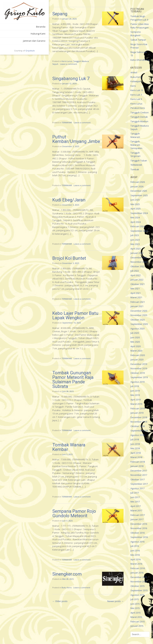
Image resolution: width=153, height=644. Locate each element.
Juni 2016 (135, 551)
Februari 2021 (138, 302)
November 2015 (139, 581)
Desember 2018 (139, 417)
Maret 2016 (136, 564)
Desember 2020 (139, 311)
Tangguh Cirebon (140, 112)
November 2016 (139, 528)
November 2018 (139, 422)
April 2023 (136, 249)
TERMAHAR (67, 122)
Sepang (60, 14)
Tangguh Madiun (139, 121)
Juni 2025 (135, 200)
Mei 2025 (135, 204)
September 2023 (139, 231)
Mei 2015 (135, 608)
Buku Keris (67, 588)
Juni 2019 (135, 391)
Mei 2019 (135, 395)
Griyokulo (30, 51)
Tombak (135, 169)
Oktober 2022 (138, 266)
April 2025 (136, 209)
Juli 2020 (135, 333)
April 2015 (136, 613)
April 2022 (136, 275)
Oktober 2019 (138, 373)
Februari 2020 (138, 355)
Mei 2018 (135, 448)
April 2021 (136, 293)
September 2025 (139, 195)
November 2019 (139, 368)
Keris (133, 86)
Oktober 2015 (138, 586)
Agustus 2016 (137, 542)
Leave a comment (68, 64)
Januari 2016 (137, 573)
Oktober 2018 (138, 426)
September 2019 (139, 377)
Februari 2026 (138, 182)
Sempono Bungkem (136, 34)
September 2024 (139, 213)
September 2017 (139, 484)
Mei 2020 (135, 342)
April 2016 (136, 559)
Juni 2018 (135, 444)
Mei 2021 (135, 288)
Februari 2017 (138, 515)
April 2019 (136, 400)
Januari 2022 (137, 280)
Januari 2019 (137, 413)
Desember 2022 (139, 257)
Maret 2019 (136, 404)
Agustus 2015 (137, 595)
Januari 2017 (137, 519)
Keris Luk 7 (136, 95)
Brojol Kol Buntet (69, 258)
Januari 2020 (137, 360)
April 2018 (136, 453)
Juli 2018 (135, 439)
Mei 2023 (135, 244)
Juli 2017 (135, 493)
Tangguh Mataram (135, 135)
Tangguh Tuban (139, 161)
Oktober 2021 (138, 284)
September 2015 (139, 590)
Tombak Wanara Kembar (69, 447)
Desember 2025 (139, 191)
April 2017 (136, 506)
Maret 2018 (136, 457)
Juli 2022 (135, 271)
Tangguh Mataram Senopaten (136, 145)
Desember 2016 (139, 524)
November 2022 (139, 262)
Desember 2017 (139, 471)
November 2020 (139, 315)
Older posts (60, 601)
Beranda (41, 27)
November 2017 (139, 475)
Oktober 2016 (138, 533)
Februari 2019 (138, 408)
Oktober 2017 (138, 479)
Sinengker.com (67, 574)
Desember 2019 (139, 364)
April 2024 (136, 222)
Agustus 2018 (137, 435)
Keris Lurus (67, 61)
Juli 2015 (135, 599)
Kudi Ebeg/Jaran (69, 200)
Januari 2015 (137, 626)
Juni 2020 (135, 337)
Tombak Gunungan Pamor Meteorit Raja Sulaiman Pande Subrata (73, 380)
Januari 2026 (137, 186)
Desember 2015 (139, 577)
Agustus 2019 (137, 382)
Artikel (134, 72)
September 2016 (139, 537)
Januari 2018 (137, 466)
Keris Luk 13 (137, 90)
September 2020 (139, 324)
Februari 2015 (138, 622)
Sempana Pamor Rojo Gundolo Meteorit (74, 513)
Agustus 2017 (137, 488)
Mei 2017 (135, 502)
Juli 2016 (135, 546)
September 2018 (139, 431)
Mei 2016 (135, 555)
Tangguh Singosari (135, 154)
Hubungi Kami (38, 34)
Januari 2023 (137, 253)
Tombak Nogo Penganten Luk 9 (139, 18)
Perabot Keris (138, 108)
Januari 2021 (137, 306)
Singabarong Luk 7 (71, 79)
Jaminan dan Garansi (34, 41)
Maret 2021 (136, 297)
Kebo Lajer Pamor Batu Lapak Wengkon (75, 315)
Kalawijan (136, 81)
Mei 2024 (135, 217)
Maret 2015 (136, 617)
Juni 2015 (135, 604)
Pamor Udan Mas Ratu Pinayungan (140, 26)
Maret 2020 (136, 351)
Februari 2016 (138, 568)
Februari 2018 (138, 462)
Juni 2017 (135, 497)
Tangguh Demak (139, 117)
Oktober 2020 (138, 320)
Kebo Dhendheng (140, 60)
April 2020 (136, 346)
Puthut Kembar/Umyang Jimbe (76, 139)
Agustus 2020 (137, 329)
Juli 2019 (135, 386)
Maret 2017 (136, 510)
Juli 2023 (135, 235)
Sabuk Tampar (138, 40)
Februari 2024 (138, 226)
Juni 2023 (135, 240)
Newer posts (115, 601)
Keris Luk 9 (136, 99)
